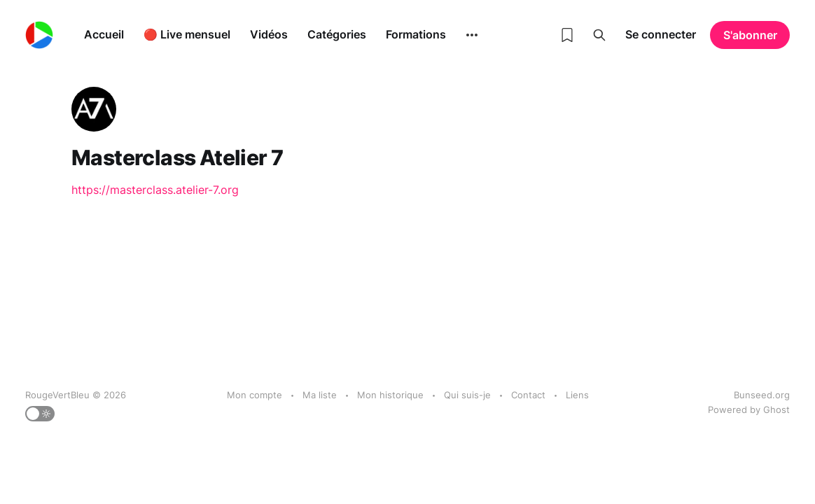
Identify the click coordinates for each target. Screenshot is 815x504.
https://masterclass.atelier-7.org (155, 190)
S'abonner (750, 35)
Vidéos (269, 34)
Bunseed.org (762, 395)
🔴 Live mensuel (187, 34)
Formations (416, 34)
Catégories (337, 34)
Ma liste (320, 395)
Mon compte (255, 395)
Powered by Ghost (749, 409)
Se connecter (661, 34)
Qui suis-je (467, 395)
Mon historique (390, 395)
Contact (528, 395)
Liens (577, 395)
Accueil (104, 34)
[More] (472, 35)
